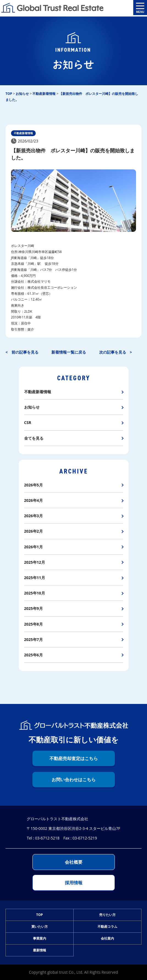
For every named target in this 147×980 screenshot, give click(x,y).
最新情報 (40, 950)
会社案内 (107, 938)
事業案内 (40, 938)
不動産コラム (107, 927)
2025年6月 (34, 655)
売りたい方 (107, 915)
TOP (40, 915)
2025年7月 (34, 639)
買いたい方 (40, 927)
